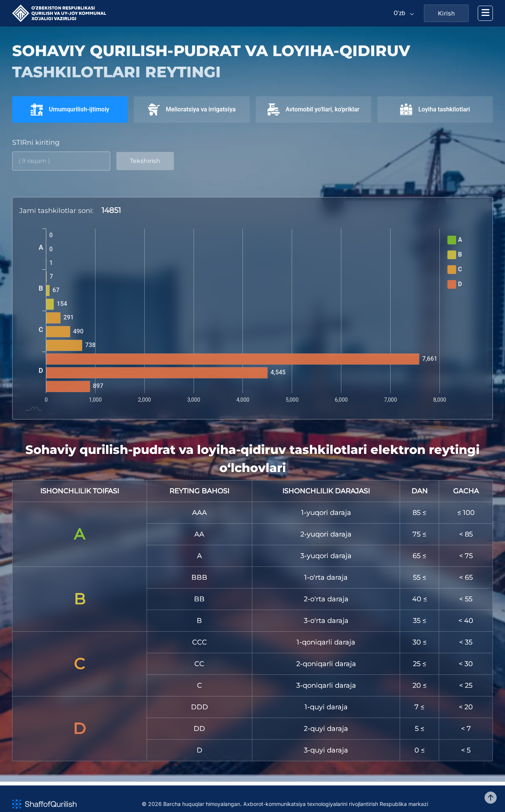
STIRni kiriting (36, 142)
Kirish (446, 13)
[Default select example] (404, 13)
